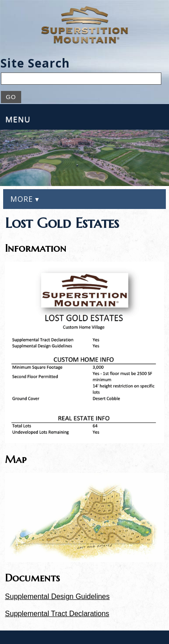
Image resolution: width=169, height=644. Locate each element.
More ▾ (25, 199)
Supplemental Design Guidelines (57, 596)
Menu (18, 119)
